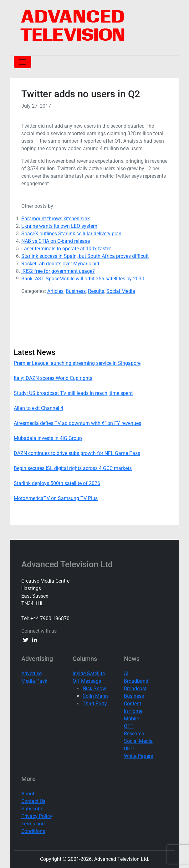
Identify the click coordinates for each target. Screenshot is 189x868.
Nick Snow (94, 689)
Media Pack (34, 681)
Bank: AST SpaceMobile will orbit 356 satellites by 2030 (83, 279)
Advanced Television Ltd (68, 565)
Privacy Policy (37, 816)
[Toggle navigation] (23, 62)
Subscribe (32, 809)
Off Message (87, 681)
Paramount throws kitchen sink (56, 219)
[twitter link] (26, 640)
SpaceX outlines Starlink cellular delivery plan (71, 234)
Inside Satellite (89, 674)
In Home (133, 711)
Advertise (31, 674)
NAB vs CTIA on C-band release (56, 241)
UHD (129, 749)
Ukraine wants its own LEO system (59, 226)
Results (96, 291)
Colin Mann (95, 696)
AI (126, 674)
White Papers (138, 756)
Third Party (95, 704)
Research (134, 734)
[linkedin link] (34, 640)
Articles (55, 291)
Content (133, 704)
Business (76, 291)
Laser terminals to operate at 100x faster (66, 249)
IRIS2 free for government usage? (58, 271)
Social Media (121, 291)
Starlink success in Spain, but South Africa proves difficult (85, 256)
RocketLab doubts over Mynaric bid (60, 264)
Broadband (136, 681)
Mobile (131, 719)
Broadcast (135, 689)
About (28, 794)
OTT (129, 726)
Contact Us (33, 801)
